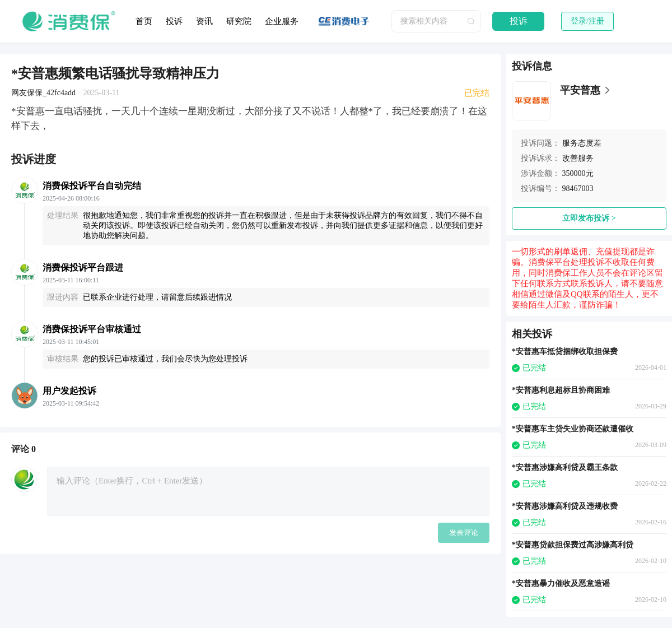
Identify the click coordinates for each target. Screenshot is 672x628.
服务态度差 (582, 143)
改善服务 (578, 158)
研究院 (239, 21)
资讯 (204, 21)
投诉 (174, 21)
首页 (144, 21)
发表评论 (464, 532)
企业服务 (282, 21)
